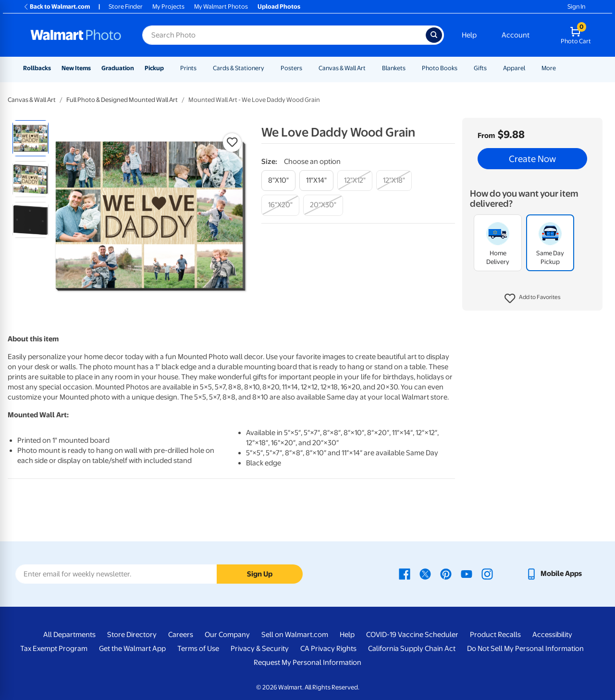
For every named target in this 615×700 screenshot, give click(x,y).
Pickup (154, 68)
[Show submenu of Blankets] (410, 68)
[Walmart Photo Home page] (76, 35)
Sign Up (260, 574)
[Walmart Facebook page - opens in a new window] (405, 574)
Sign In (576, 6)
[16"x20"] (280, 205)
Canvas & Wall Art (342, 68)
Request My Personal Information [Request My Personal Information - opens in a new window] (307, 662)
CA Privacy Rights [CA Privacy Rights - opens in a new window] (328, 649)
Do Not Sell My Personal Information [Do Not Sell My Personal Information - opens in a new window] (525, 649)
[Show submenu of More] (560, 68)
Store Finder (126, 6)
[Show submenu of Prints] (201, 68)
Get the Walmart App (132, 649)
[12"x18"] (394, 181)
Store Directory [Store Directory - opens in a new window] (132, 635)
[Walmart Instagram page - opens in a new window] (487, 574)
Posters (291, 68)
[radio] (31, 138)
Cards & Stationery (239, 68)
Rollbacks (37, 68)
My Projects (168, 6)
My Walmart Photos (221, 6)
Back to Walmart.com (56, 6)
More (549, 68)
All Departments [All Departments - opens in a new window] (69, 635)
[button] (533, 299)
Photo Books (440, 68)
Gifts (480, 68)
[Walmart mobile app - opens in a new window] (554, 574)
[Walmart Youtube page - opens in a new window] (467, 574)
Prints (188, 68)
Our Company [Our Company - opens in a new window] (227, 635)
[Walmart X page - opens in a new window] (425, 574)
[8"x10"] (278, 181)
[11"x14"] (316, 181)
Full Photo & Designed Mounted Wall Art (122, 100)
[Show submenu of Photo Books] (462, 68)
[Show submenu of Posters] (307, 68)
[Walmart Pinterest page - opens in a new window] (446, 574)
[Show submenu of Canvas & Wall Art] (370, 68)
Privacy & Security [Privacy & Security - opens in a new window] (260, 649)
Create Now (532, 159)
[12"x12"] (355, 181)
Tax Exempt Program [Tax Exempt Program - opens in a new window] (54, 649)
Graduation (118, 68)
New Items (76, 68)
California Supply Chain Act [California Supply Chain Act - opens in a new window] (412, 649)
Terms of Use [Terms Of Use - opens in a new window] (198, 649)
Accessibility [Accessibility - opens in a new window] (552, 635)
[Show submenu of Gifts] (491, 68)
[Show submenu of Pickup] (168, 68)
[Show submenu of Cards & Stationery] (269, 68)
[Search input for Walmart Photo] (284, 35)
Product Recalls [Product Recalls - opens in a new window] (495, 635)
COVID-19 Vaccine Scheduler (412, 635)
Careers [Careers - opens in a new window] (181, 635)
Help (469, 35)
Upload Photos (279, 6)
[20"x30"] (323, 205)
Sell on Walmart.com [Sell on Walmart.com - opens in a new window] (295, 635)
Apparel (514, 68)
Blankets (394, 68)
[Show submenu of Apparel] (529, 68)
